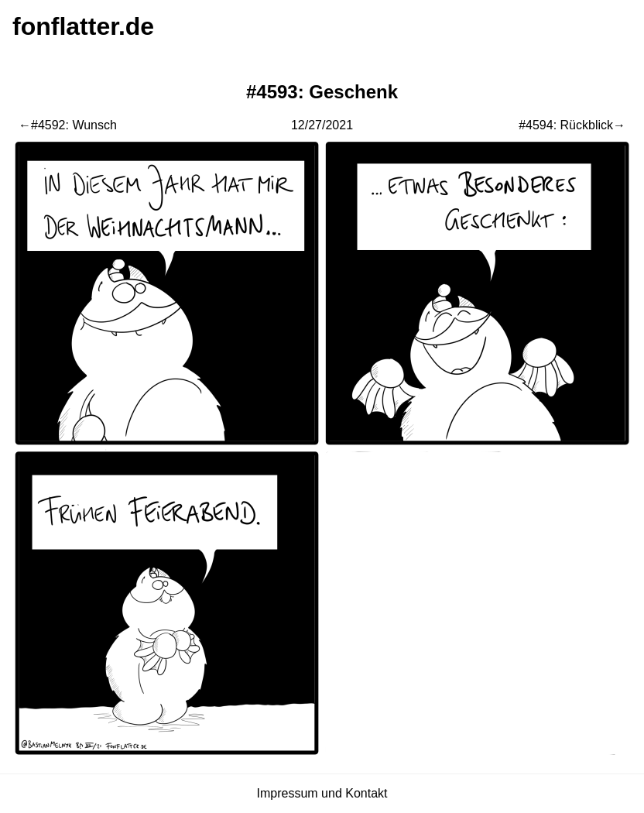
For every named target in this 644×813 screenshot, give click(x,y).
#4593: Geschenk (322, 92)
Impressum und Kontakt (322, 793)
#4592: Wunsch (74, 125)
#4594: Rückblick (566, 125)
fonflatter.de (83, 26)
